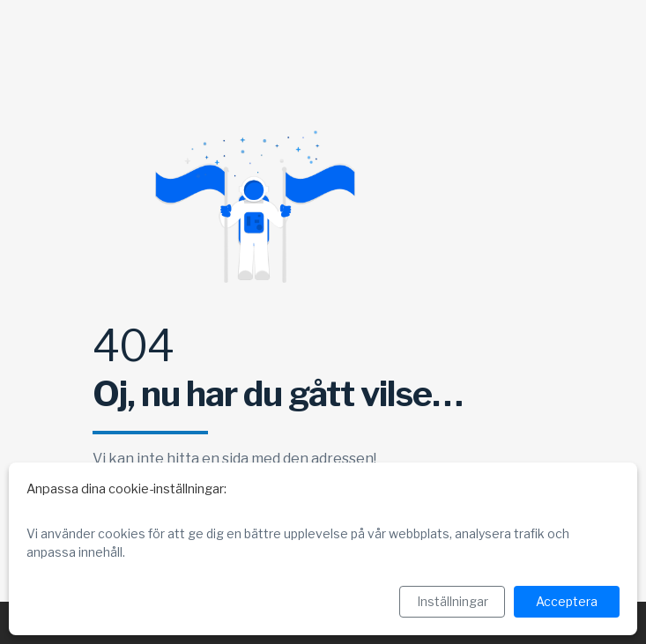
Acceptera (567, 601)
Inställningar (453, 601)
